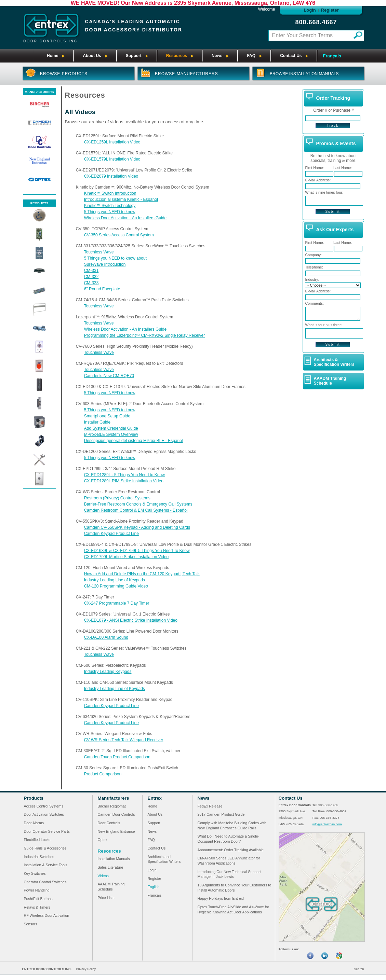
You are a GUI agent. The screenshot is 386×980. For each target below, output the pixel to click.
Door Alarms (34, 823)
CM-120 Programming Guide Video (116, 586)
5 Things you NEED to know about (115, 258)
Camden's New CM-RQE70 (109, 376)
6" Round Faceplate (102, 289)
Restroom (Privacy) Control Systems (117, 498)
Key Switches (35, 873)
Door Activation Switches (44, 814)
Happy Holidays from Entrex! (221, 898)
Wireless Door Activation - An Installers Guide (125, 218)
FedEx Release (210, 806)
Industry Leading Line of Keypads (115, 580)
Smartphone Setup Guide (107, 416)
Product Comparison (103, 774)
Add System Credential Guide (111, 428)
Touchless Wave (99, 252)
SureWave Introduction (105, 264)
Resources (109, 851)
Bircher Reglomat (112, 806)
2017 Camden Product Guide (221, 814)
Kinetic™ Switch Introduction (110, 193)
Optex (103, 840)
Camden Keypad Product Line (111, 534)
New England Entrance (116, 831)
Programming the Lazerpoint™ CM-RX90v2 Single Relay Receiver (144, 335)
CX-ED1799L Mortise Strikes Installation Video (126, 557)
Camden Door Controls (116, 814)
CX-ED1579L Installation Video (112, 159)
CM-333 (91, 283)
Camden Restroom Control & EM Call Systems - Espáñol (136, 510)
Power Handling (37, 890)
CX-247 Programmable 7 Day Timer (117, 603)
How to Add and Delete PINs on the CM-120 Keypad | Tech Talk (142, 574)
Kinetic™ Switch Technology (110, 206)
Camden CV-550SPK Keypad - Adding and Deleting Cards (137, 527)
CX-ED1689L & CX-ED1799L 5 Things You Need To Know (137, 551)
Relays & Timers (37, 907)
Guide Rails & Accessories (45, 848)
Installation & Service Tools (46, 865)
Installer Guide (97, 422)
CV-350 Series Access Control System (119, 235)
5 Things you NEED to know (110, 212)
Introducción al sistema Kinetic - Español (121, 199)
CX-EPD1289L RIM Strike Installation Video (124, 481)
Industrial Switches (39, 857)
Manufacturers (114, 798)
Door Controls (109, 823)
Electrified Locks (37, 840)
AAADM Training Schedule (330, 381)
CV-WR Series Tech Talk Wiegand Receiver (124, 740)
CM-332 (91, 277)
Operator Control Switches (45, 882)
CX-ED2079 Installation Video (111, 176)
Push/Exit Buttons (38, 899)
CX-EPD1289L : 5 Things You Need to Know (124, 475)
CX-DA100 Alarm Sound (106, 637)
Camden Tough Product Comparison (117, 757)
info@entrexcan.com (327, 824)
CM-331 (91, 271)
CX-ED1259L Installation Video (112, 142)
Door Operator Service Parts (47, 831)
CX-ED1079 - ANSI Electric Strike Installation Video (131, 620)
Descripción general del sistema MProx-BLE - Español (134, 441)
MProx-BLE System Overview (111, 434)
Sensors (31, 924)
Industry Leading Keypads (108, 672)
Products (34, 798)
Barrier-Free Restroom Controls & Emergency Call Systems (138, 504)
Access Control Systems (44, 806)
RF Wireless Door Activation (47, 915)
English (154, 887)
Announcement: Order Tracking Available (231, 850)
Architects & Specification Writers (334, 362)
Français (332, 56)
